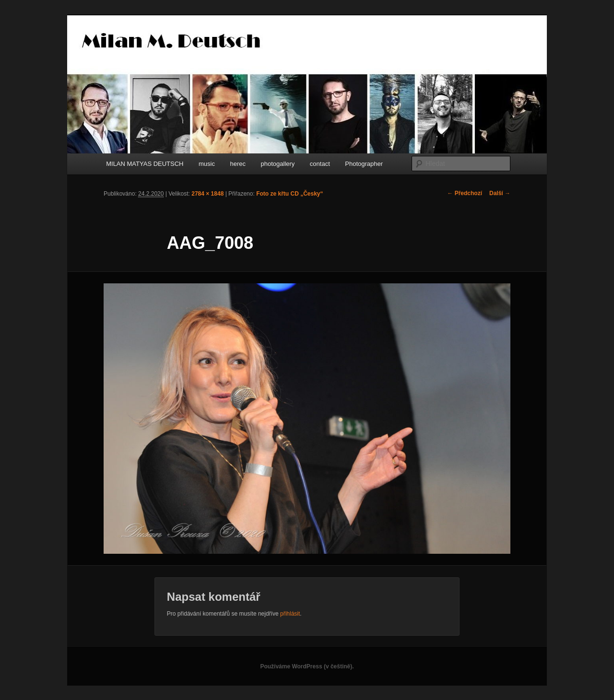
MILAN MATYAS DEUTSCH (145, 164)
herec (238, 164)
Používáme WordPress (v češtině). (307, 666)
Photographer (364, 164)
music (207, 164)
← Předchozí (465, 193)
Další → (500, 193)
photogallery (278, 164)
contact (320, 164)
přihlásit (290, 614)
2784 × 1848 (207, 194)
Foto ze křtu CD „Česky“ (289, 194)
